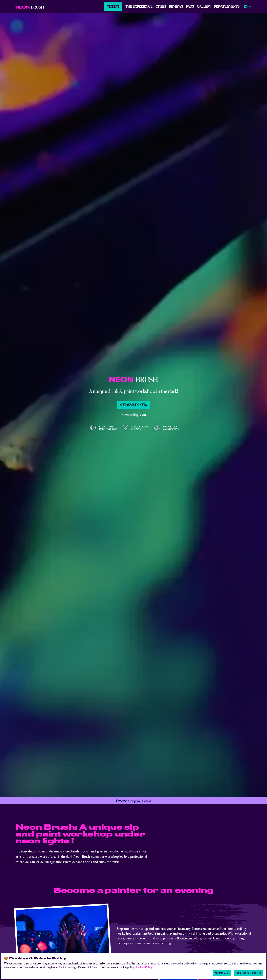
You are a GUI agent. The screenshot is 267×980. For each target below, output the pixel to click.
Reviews (176, 6)
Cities (161, 6)
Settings (222, 973)
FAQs (190, 6)
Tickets (113, 6)
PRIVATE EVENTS (227, 6)
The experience (139, 6)
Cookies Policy (143, 967)
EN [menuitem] (246, 6)
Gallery (204, 6)
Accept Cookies (249, 973)
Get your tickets (133, 405)
